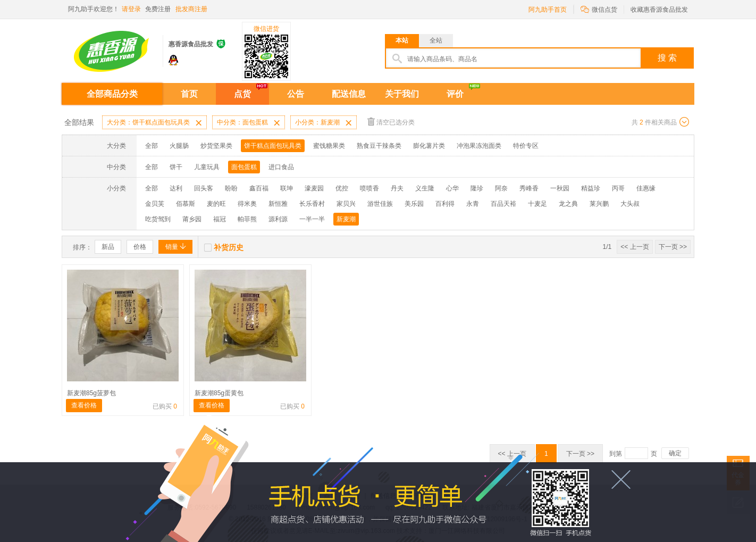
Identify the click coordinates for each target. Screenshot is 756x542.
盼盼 (231, 188)
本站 (402, 40)
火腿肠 (179, 146)
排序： (82, 247)
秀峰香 (529, 188)
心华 (452, 188)
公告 (296, 94)
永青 (473, 204)
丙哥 (618, 188)
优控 (342, 188)
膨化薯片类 (429, 146)
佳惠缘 (646, 188)
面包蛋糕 (244, 167)
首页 (189, 94)
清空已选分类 (391, 122)
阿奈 (501, 188)
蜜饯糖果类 (329, 146)
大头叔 (630, 204)
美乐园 (414, 204)
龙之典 (568, 204)
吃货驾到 (158, 219)
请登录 (131, 9)
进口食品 (281, 167)
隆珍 (477, 188)
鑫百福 (259, 188)
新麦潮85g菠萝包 (91, 393)
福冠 (220, 219)
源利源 (278, 219)
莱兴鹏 (599, 204)
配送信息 (349, 94)
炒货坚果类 (216, 146)
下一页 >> (673, 247)
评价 (455, 94)
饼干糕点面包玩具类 (273, 146)
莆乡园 (192, 219)
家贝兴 (346, 204)
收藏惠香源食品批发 (659, 10)
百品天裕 (503, 204)
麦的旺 (216, 204)
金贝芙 (155, 204)
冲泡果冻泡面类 (479, 146)
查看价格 (84, 405)
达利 (176, 188)
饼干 (176, 167)
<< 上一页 (635, 247)
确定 (675, 453)
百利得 (445, 204)
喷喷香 (369, 188)
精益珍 (591, 188)
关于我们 (402, 94)
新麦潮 (346, 219)
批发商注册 (191, 9)
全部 (152, 146)
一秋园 (560, 188)
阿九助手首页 (548, 10)
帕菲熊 (247, 219)
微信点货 (599, 9)
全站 (436, 40)
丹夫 (397, 188)
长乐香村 (312, 204)
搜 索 (667, 58)
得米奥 (247, 204)
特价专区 (526, 146)
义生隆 (425, 188)
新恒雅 (278, 204)
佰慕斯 (186, 204)
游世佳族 (380, 204)
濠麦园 (314, 188)
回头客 (204, 188)
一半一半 (312, 219)
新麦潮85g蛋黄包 (219, 393)
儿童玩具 (207, 167)
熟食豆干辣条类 (379, 146)
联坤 (287, 188)
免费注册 (158, 9)
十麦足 (537, 204)
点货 (242, 94)
